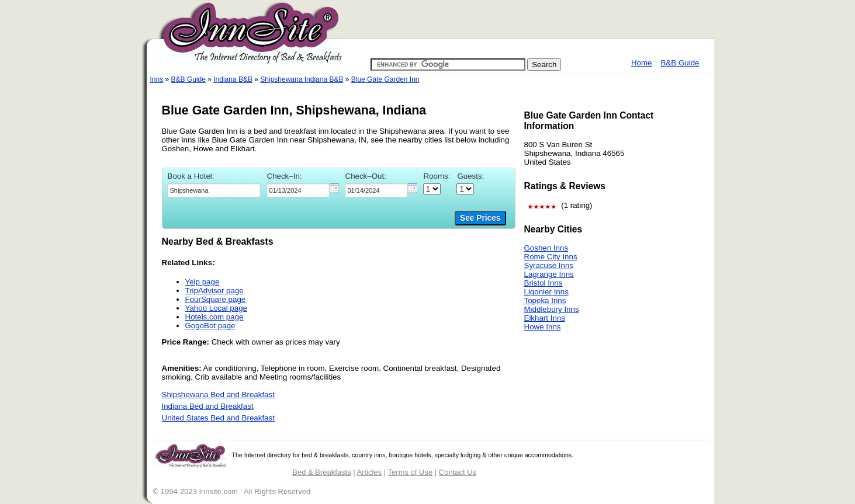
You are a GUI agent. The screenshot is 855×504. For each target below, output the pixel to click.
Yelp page (202, 282)
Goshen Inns (546, 248)
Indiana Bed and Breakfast (208, 406)
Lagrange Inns (549, 274)
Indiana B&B (233, 79)
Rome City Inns (551, 257)
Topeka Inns (545, 300)
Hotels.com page (214, 317)
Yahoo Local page (216, 308)
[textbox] (214, 190)
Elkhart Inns (545, 318)
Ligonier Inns (546, 292)
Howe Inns (543, 327)
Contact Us (458, 472)
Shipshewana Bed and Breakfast (218, 394)
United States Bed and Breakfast (218, 418)
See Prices (480, 218)
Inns (157, 79)
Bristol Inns (544, 283)
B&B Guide (680, 63)
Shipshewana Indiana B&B (302, 79)
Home (642, 63)
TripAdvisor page (214, 291)
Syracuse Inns (549, 265)
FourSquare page (216, 299)
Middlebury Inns (552, 309)
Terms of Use (411, 472)
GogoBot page (210, 326)
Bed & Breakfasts (321, 472)
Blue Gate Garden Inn (385, 79)
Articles (370, 472)
